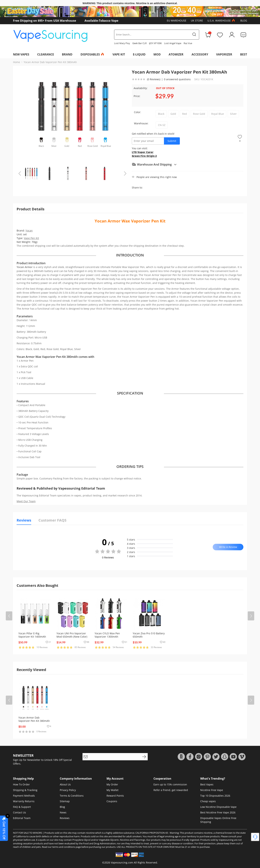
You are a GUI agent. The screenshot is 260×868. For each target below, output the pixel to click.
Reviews (65, 818)
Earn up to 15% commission (170, 784)
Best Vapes (207, 784)
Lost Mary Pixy (122, 43)
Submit (172, 141)
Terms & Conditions (72, 796)
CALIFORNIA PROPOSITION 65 (152, 833)
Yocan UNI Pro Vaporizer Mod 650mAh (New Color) (72, 635)
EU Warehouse (177, 21)
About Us (65, 784)
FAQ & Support (22, 807)
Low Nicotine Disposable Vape (218, 807)
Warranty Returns (24, 801)
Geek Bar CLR (139, 43)
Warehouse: (141, 123)
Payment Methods (24, 796)
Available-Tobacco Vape (101, 21)
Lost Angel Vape (173, 43)
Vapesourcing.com (122, 862)
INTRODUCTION (130, 255)
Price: (137, 96)
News (63, 812)
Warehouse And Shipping (154, 164)
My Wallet (112, 790)
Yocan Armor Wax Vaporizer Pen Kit (130, 221)
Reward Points (115, 796)
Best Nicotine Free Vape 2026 (218, 812)
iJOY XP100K (155, 43)
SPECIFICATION (130, 393)
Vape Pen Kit (31, 238)
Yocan (29, 231)
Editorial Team (22, 818)
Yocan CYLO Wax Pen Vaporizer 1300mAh (107, 635)
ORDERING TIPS (130, 467)
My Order (112, 784)
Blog (244, 21)
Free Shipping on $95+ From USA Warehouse (45, 21)
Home (17, 62)
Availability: (141, 88)
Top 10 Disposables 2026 (215, 796)
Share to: (137, 187)
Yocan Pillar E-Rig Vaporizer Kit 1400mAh (32, 635)
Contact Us (19, 812)
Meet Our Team (26, 501)
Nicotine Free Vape (212, 790)
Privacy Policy (68, 790)
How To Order (21, 784)
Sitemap (65, 801)
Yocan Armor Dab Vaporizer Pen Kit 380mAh (50, 62)
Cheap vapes (208, 801)
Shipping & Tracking (25, 790)
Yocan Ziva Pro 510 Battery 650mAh (149, 635)
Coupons (112, 801)
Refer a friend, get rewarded (171, 790)
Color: (137, 112)
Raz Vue (188, 43)
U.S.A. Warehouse (222, 21)
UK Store (197, 21)
